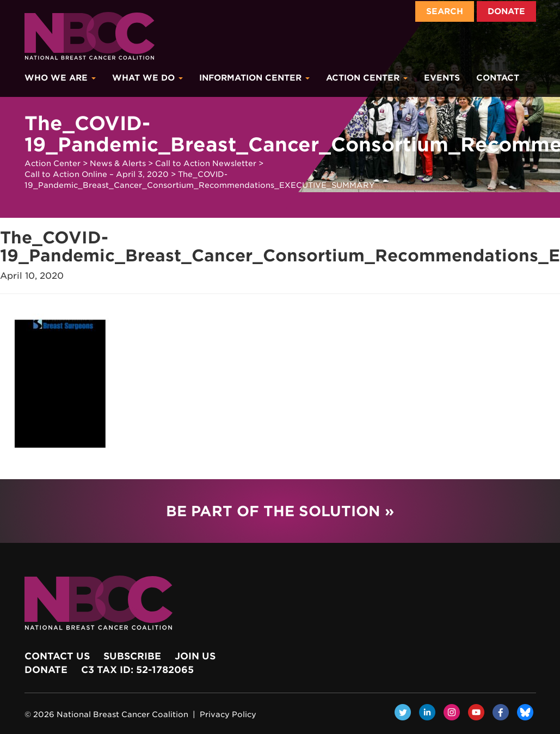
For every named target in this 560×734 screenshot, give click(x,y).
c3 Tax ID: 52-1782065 (137, 670)
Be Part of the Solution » (280, 511)
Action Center (367, 78)
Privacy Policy (228, 714)
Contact (498, 78)
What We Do (147, 78)
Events (442, 78)
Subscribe (132, 656)
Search (445, 11)
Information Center (254, 78)
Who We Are (60, 78)
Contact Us (57, 656)
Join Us (195, 656)
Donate (506, 11)
